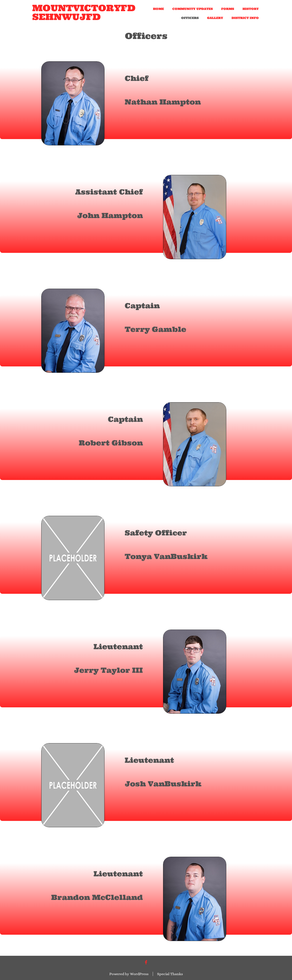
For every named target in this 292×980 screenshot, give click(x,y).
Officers (190, 18)
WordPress (139, 974)
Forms (228, 9)
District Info (245, 18)
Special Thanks (170, 974)
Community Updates (193, 9)
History (251, 9)
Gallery (215, 18)
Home (158, 9)
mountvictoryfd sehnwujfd (84, 12)
